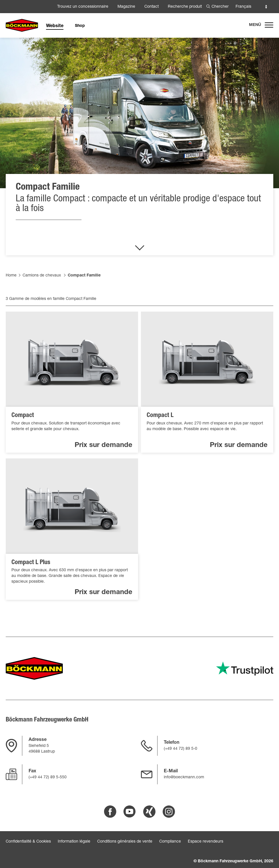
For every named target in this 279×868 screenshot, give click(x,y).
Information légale (74, 842)
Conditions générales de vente (125, 842)
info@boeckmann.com (184, 777)
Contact (152, 7)
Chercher (220, 7)
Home (11, 276)
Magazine (126, 7)
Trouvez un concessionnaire (83, 7)
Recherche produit (185, 7)
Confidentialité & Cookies (28, 842)
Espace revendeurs (206, 842)
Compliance (170, 842)
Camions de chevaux (42, 276)
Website (55, 26)
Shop (80, 26)
